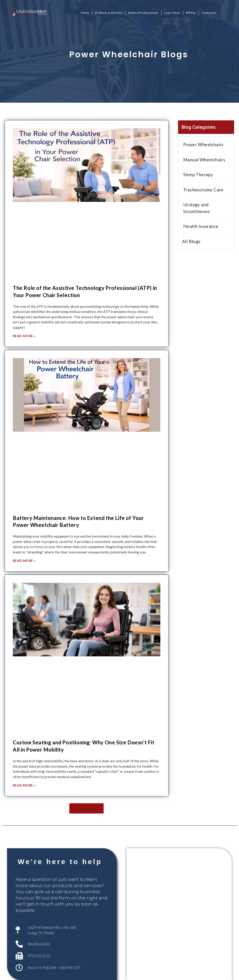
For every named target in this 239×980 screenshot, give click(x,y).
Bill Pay (191, 13)
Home (85, 13)
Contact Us (209, 13)
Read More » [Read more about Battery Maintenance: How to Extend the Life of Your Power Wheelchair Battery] (24, 561)
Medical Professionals (143, 13)
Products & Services (109, 13)
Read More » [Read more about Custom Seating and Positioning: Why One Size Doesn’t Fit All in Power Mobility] (24, 785)
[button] (86, 808)
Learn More (172, 13)
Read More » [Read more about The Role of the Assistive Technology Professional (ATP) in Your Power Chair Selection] (24, 336)
